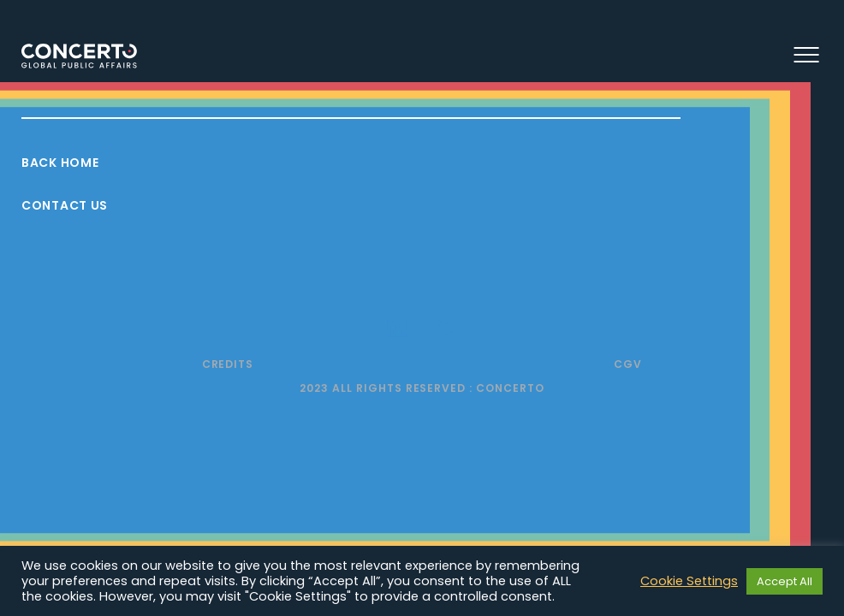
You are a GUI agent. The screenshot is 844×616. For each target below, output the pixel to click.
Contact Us (65, 205)
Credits (228, 364)
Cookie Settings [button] (689, 581)
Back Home (60, 163)
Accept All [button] (785, 581)
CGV (628, 364)
